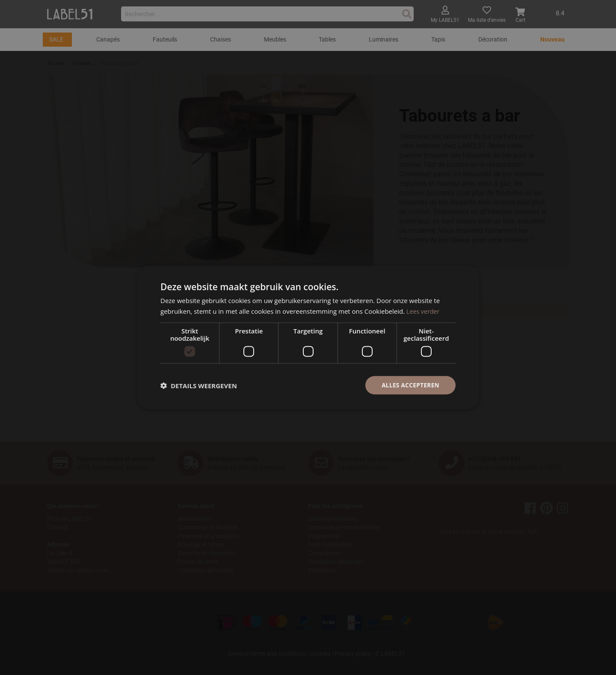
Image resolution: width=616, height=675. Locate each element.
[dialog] (308, 337)
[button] (199, 385)
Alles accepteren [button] (409, 385)
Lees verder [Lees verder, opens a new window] (424, 310)
